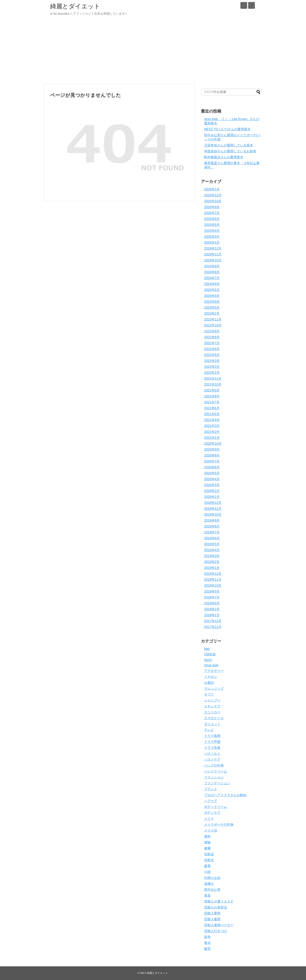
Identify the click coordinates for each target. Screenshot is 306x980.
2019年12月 (213, 503)
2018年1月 (212, 615)
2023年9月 (212, 302)
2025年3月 (212, 237)
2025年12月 (213, 195)
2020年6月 (212, 467)
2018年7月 (212, 597)
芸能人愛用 (212, 913)
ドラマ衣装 (212, 748)
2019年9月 (212, 520)
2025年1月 (212, 243)
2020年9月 (212, 450)
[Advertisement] (153, 52)
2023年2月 (212, 314)
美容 (207, 895)
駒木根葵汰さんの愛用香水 (224, 157)
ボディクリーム (216, 807)
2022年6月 (212, 349)
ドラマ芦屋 (212, 742)
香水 (207, 943)
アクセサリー (214, 671)
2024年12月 (213, 248)
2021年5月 (212, 414)
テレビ (209, 730)
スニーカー (212, 712)
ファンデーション (217, 783)
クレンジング (214, 689)
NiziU (208, 660)
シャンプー (212, 700)
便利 (207, 836)
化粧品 (209, 854)
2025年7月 (212, 213)
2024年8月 (212, 272)
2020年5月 (212, 473)
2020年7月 (212, 461)
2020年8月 (212, 455)
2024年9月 (212, 266)
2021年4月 (212, 420)
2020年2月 (212, 491)
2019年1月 (212, 568)
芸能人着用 (212, 919)
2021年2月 (212, 432)
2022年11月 (213, 319)
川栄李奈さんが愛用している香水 (229, 145)
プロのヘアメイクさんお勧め (225, 795)
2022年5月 (212, 355)
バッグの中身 (214, 765)
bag (207, 649)
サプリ (209, 694)
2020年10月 (213, 444)
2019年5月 (212, 544)
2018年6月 (212, 603)
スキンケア (212, 706)
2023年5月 (212, 308)
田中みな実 (212, 890)
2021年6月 (212, 408)
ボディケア (212, 813)
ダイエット (212, 724)
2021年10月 (213, 384)
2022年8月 (212, 337)
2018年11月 (213, 580)
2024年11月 (213, 254)
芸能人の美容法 (216, 907)
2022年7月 (212, 343)
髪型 (207, 949)
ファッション (214, 777)
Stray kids (211, 665)
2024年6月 (212, 284)
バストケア (212, 759)
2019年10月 (213, 515)
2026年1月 (212, 189)
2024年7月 (212, 278)
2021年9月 (212, 390)
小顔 (207, 872)
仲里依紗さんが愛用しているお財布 (230, 151)
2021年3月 (212, 426)
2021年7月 (212, 402)
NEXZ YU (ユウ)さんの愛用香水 (227, 129)
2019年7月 (212, 532)
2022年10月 (213, 325)
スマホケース (214, 718)
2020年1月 (212, 497)
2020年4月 (212, 479)
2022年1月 (212, 373)
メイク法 (211, 830)
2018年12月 (213, 574)
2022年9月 (212, 331)
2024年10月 (213, 260)
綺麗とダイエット (75, 6)
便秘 (207, 842)
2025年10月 (213, 201)
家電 (207, 866)
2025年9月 (212, 207)
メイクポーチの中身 (219, 825)
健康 (207, 848)
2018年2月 (212, 609)
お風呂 (209, 683)
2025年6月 (212, 219)
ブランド (211, 789)
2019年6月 (212, 538)
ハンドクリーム (216, 771)
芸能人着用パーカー (219, 925)
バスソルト (212, 754)
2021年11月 (213, 379)
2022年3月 (212, 361)
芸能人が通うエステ (219, 901)
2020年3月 (212, 485)
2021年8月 (212, 396)
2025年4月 (212, 231)
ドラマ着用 (212, 736)
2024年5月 (212, 290)
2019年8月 (212, 526)
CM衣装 (210, 654)
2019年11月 (213, 509)
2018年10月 (213, 586)
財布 (207, 937)
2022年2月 (212, 367)
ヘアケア (211, 801)
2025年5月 (212, 225)
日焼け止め (212, 878)
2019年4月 (212, 550)
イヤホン (211, 677)
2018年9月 (212, 591)
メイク (209, 819)
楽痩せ (209, 884)
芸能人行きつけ (216, 931)
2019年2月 (212, 562)
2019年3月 (212, 556)
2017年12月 (213, 621)
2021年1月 (212, 438)
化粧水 (209, 860)
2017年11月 (213, 627)
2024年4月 (212, 296)
